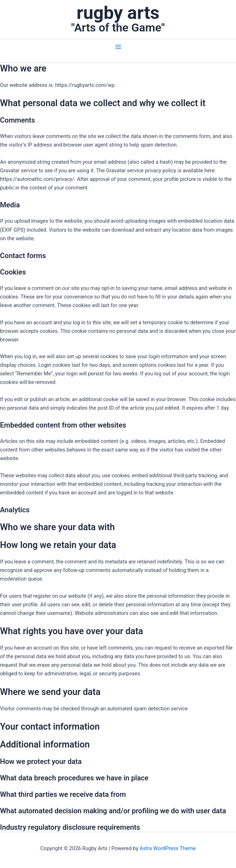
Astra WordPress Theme (168, 848)
